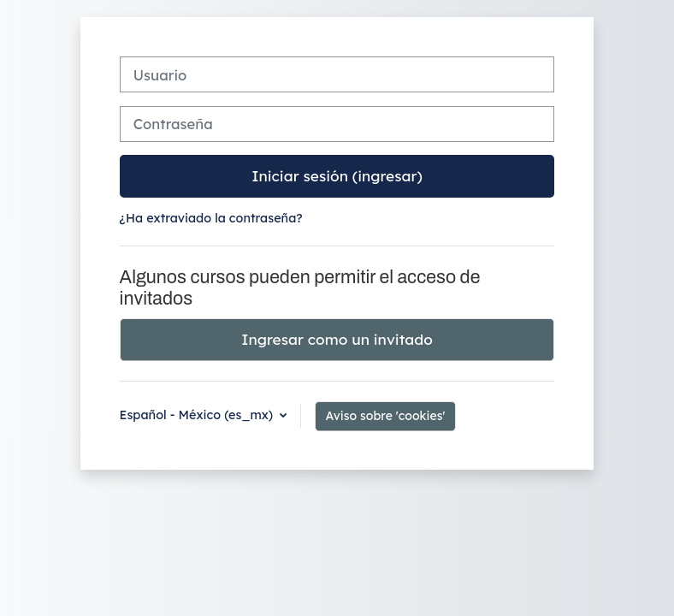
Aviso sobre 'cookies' (386, 416)
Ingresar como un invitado (337, 339)
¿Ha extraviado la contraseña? (211, 218)
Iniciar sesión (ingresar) (337, 176)
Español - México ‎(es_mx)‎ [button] (198, 415)
